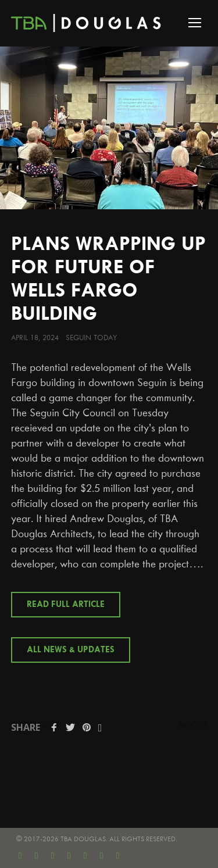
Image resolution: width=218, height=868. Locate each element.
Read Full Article (66, 605)
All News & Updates (71, 650)
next (193, 724)
